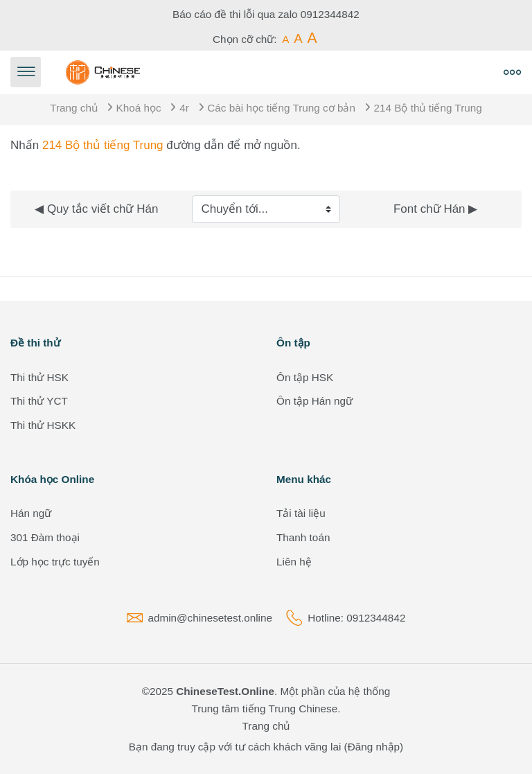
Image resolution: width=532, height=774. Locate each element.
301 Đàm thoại (45, 537)
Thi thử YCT (39, 401)
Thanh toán (303, 537)
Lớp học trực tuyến (55, 562)
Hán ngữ (31, 513)
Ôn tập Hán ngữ (314, 401)
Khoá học (139, 108)
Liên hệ (294, 562)
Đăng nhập (374, 747)
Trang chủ (74, 108)
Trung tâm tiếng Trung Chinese (264, 709)
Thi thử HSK (39, 377)
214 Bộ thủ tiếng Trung (428, 108)
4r (184, 108)
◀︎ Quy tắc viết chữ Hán (96, 209)
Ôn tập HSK (305, 377)
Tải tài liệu (301, 513)
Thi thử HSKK (43, 425)
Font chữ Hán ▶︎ (435, 209)
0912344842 (330, 14)
